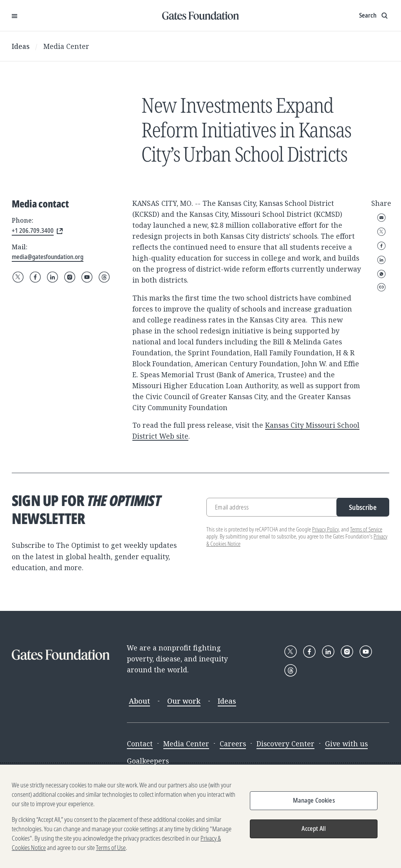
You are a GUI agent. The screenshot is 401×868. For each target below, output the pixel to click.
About (139, 701)
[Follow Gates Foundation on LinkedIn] (52, 277)
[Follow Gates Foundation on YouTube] (87, 277)
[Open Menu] (14, 16)
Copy (381, 287)
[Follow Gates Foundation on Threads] (104, 277)
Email (381, 218)
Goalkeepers (148, 761)
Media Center (66, 46)
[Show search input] (374, 16)
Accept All (314, 828)
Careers (233, 744)
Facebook (381, 246)
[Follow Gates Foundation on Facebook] (35, 277)
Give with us (346, 744)
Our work (184, 701)
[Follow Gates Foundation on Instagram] (70, 277)
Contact (140, 744)
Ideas (21, 46)
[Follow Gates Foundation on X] (18, 277)
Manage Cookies (314, 800)
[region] (200, 816)
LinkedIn (381, 260)
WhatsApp (381, 274)
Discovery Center (285, 744)
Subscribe (363, 507)
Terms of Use (111, 848)
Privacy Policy (325, 529)
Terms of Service (366, 529)
